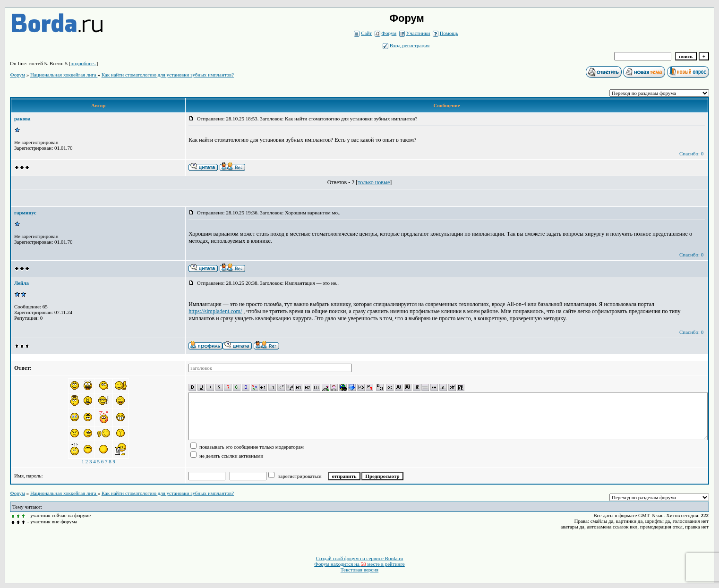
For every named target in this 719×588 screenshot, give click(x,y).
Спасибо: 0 (691, 153)
